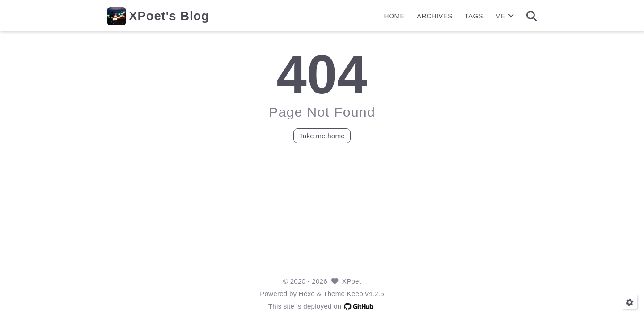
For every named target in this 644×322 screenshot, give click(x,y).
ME (504, 16)
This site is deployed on (322, 306)
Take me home (322, 135)
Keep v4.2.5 (366, 294)
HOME (394, 16)
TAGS (474, 16)
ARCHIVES (434, 16)
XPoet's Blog (169, 16)
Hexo (307, 294)
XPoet (352, 281)
